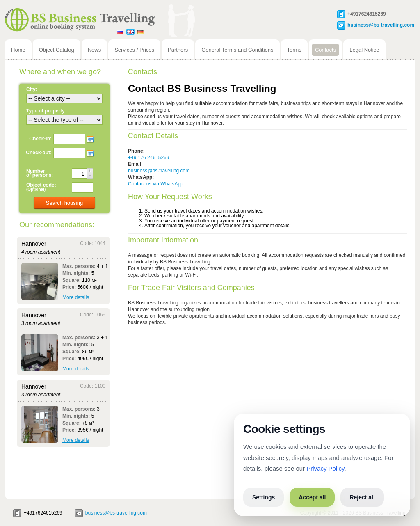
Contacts (325, 50)
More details (76, 297)
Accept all (312, 497)
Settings (264, 497)
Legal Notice (364, 50)
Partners (178, 50)
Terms (294, 50)
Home (18, 50)
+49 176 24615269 (148, 158)
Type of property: (46, 111)
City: (32, 89)
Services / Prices (134, 50)
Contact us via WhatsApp (156, 184)
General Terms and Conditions (237, 50)
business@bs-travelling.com (381, 25)
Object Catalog (57, 50)
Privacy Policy (325, 468)
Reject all (362, 497)
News (95, 50)
